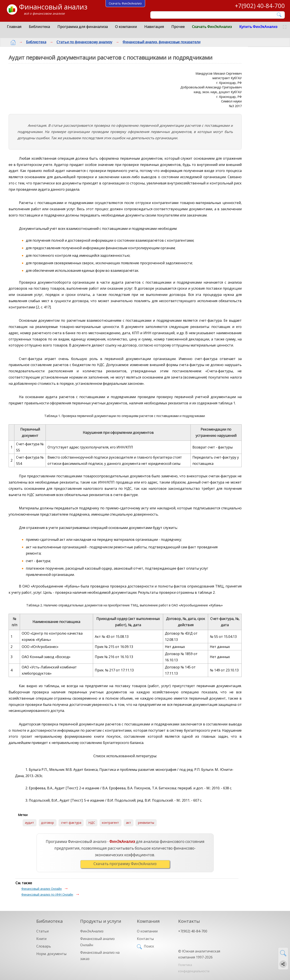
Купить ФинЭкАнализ (258, 27)
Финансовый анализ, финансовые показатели (158, 42)
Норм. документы (51, 954)
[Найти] (279, 15)
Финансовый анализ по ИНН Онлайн (47, 894)
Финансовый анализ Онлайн (41, 889)
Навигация (154, 27)
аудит (29, 823)
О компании (126, 27)
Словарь (44, 946)
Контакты (145, 939)
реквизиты (146, 823)
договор (48, 823)
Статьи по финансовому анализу (81, 42)
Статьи (42, 931)
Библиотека (39, 27)
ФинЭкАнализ (92, 931)
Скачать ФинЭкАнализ (212, 27)
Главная (14, 27)
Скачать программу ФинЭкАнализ (125, 864)
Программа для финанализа (83, 27)
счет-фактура (71, 823)
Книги (41, 939)
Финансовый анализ (53, 7)
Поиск (149, 946)
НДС (92, 823)
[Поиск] (215, 15)
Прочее (178, 27)
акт (128, 823)
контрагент (110, 823)
